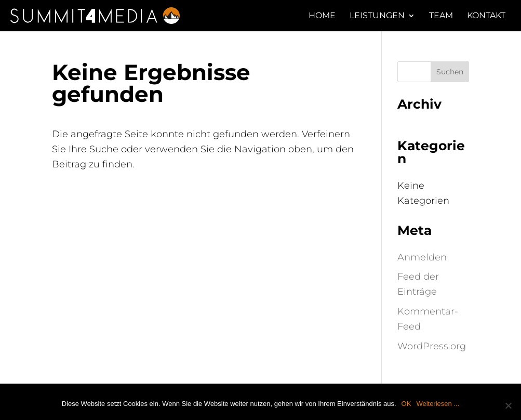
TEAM (441, 16)
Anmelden (422, 257)
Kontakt (486, 16)
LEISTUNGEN (377, 16)
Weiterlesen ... (438, 404)
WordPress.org (432, 346)
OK (406, 404)
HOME (322, 16)
